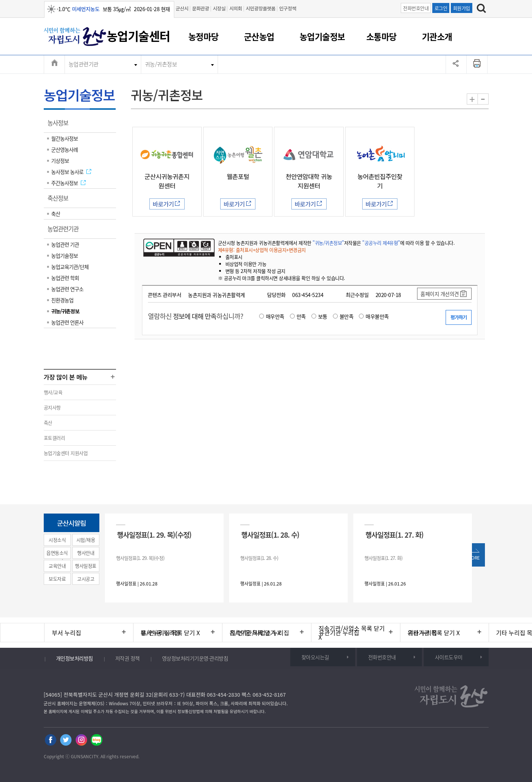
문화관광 (201, 8)
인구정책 (288, 8)
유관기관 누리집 (339, 633)
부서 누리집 (67, 633)
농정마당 (204, 36)
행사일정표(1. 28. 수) (270, 534)
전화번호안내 (416, 8)
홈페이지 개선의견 (440, 294)
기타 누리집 (422, 633)
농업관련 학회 (65, 278)
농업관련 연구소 (67, 289)
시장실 (219, 8)
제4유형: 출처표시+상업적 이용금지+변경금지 (262, 250)
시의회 (235, 8)
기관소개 (437, 36)
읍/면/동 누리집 (161, 633)
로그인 (441, 8)
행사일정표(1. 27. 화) (394, 534)
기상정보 (60, 161)
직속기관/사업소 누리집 (260, 633)
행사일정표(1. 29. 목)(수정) (154, 534)
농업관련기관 (84, 64)
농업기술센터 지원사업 (66, 453)
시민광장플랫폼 (261, 8)
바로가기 (163, 204)
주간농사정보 (65, 183)
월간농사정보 (65, 138)
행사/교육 (53, 392)
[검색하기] (481, 9)
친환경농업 (62, 300)
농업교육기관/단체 (70, 267)
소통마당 (381, 36)
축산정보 (60, 201)
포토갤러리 (54, 438)
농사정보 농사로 (67, 172)
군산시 (182, 8)
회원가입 (462, 8)
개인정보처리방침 (75, 658)
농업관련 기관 (65, 244)
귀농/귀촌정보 (161, 64)
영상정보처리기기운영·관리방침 (195, 658)
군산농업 (259, 36)
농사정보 (60, 125)
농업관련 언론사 (67, 322)
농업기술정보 (322, 36)
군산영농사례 (65, 149)
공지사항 (52, 407)
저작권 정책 (128, 658)
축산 (56, 214)
